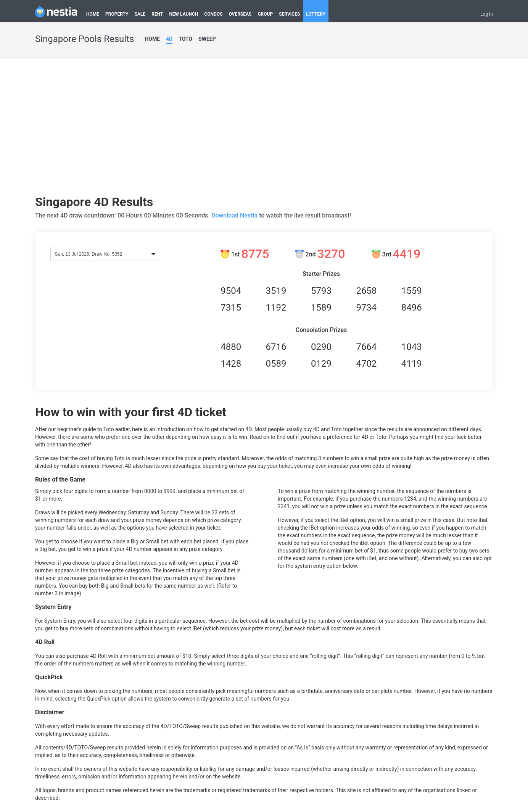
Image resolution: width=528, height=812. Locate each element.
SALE (140, 14)
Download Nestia (235, 215)
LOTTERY (316, 14)
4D (169, 39)
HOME (93, 14)
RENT (157, 14)
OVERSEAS (240, 14)
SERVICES (289, 14)
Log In (487, 14)
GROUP (265, 14)
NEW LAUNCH (184, 14)
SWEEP (207, 39)
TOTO (185, 39)
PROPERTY (117, 14)
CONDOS (213, 14)
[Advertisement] (264, 130)
